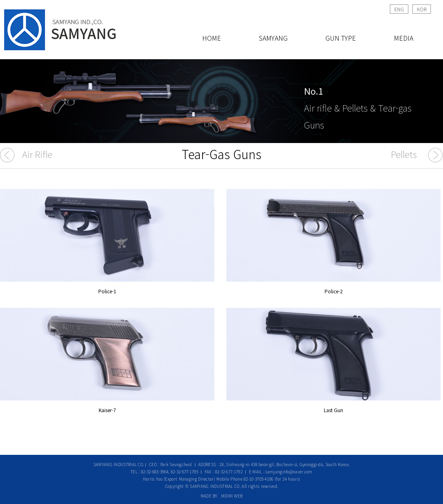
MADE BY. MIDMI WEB (222, 496)
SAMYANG (273, 38)
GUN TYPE (341, 38)
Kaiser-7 (107, 410)
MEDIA (404, 38)
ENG (399, 9)
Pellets (404, 154)
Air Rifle (37, 154)
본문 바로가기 (0, 0)
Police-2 (334, 291)
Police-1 (107, 291)
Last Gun (333, 410)
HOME (212, 38)
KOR (422, 9)
